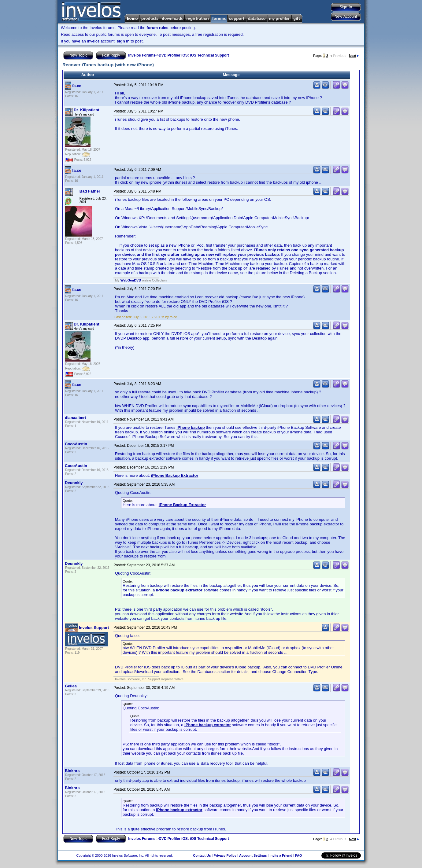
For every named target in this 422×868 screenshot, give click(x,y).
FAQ (299, 855)
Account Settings (253, 855)
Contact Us (202, 855)
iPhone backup (191, 427)
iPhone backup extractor (179, 590)
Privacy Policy (225, 855)
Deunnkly (74, 483)
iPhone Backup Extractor (175, 475)
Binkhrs (72, 771)
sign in (123, 41)
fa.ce (77, 86)
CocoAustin (76, 444)
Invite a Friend (281, 855)
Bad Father (90, 191)
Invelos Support (94, 628)
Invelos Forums (142, 55)
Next (354, 56)
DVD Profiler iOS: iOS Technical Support (194, 55)
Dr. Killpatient (87, 110)
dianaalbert (75, 418)
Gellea (71, 686)
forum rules (157, 28)
